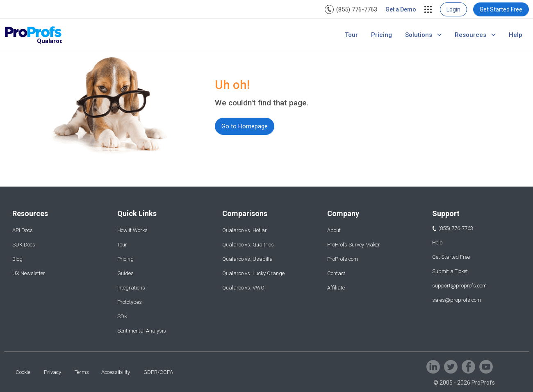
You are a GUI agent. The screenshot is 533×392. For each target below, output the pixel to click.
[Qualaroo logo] (33, 35)
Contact (336, 273)
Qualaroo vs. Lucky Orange (253, 273)
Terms (82, 372)
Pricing (382, 35)
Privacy (52, 372)
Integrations (131, 288)
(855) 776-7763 (357, 9)
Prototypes (130, 302)
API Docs (23, 230)
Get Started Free (501, 9)
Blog (17, 259)
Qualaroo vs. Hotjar (245, 230)
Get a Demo (401, 9)
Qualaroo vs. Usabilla (247, 259)
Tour (351, 35)
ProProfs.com (343, 259)
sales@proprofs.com (457, 300)
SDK (122, 316)
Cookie (23, 372)
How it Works (132, 230)
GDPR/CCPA (158, 372)
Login (453, 9)
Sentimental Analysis (142, 331)
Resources (470, 35)
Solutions (419, 35)
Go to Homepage (245, 126)
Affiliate (336, 288)
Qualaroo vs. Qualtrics (248, 245)
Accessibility (116, 372)
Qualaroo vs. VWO (243, 288)
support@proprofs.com (459, 286)
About (334, 230)
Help (516, 35)
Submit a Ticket (450, 271)
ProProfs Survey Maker (354, 245)
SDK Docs (24, 245)
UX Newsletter (29, 273)
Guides (125, 273)
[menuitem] (351, 9)
